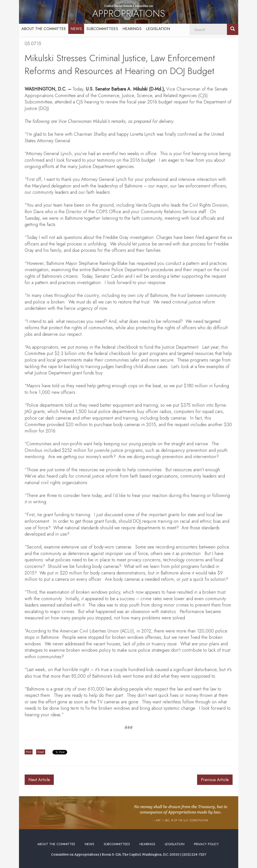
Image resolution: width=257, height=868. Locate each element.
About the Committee (44, 29)
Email (41, 752)
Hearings (132, 29)
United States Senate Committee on (129, 12)
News (76, 29)
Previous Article (215, 780)
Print (29, 752)
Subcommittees (102, 29)
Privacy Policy (206, 844)
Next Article (39, 780)
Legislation (158, 29)
